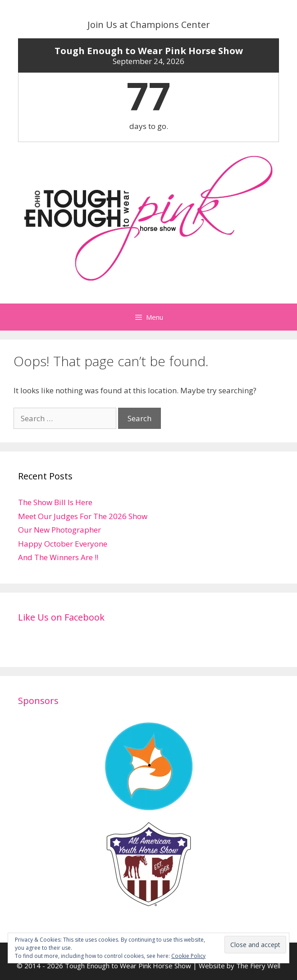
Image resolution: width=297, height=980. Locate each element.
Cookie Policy (188, 956)
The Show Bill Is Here (55, 502)
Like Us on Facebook (61, 617)
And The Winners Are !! (58, 557)
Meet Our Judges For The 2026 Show (83, 516)
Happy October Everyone (63, 544)
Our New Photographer (59, 530)
